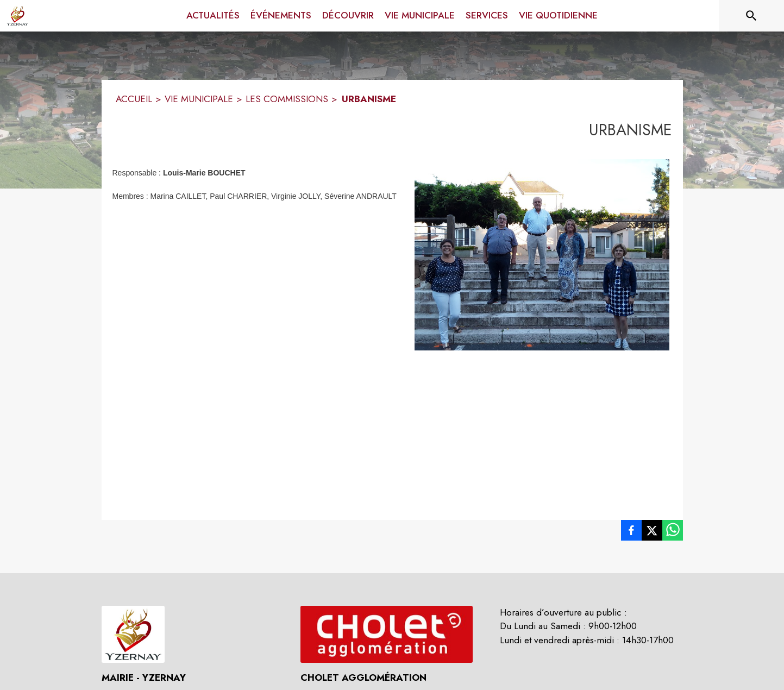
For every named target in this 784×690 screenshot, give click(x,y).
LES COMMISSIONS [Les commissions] (287, 99)
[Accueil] (17, 16)
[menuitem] (213, 16)
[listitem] (631, 532)
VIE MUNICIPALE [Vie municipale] (199, 99)
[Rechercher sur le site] (751, 16)
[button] (542, 255)
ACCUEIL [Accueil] (134, 99)
